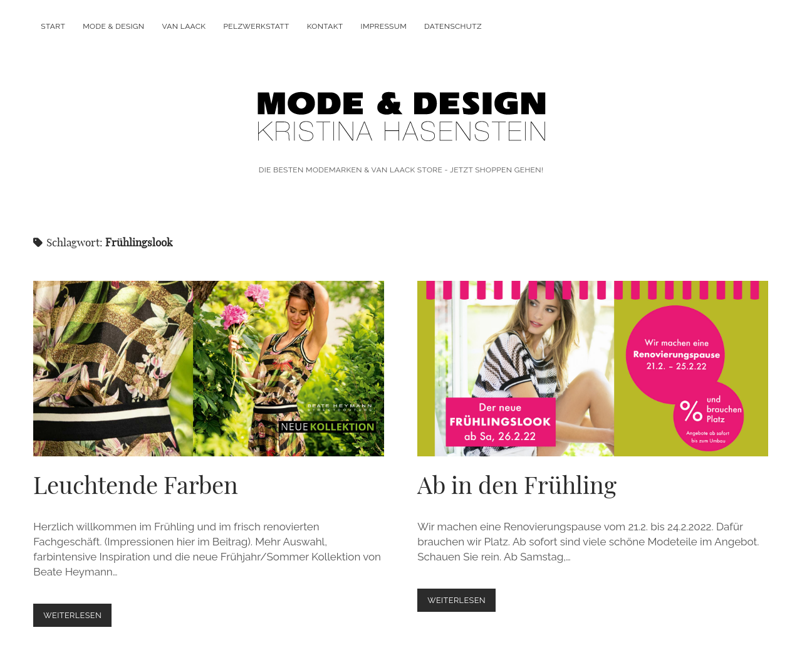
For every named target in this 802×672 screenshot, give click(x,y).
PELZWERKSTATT (257, 26)
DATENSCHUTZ (453, 26)
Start (53, 26)
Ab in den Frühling (593, 369)
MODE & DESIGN (113, 26)
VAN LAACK (184, 26)
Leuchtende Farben (209, 369)
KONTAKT (325, 26)
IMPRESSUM (384, 26)
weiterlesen (77, 618)
